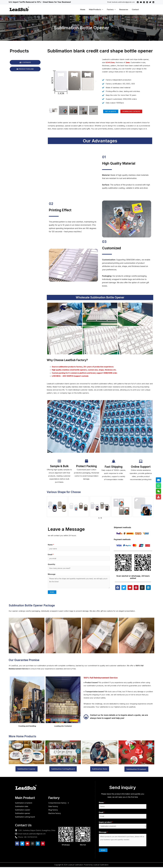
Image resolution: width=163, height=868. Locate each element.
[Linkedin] (153, 2)
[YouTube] (141, 2)
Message (52, 575)
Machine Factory (55, 814)
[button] (51, 81)
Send (52, 593)
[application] (103, 9)
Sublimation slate (22, 807)
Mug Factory (53, 811)
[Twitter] (150, 2)
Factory (112, 9)
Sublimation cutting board (25, 818)
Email (51, 555)
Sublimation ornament (24, 803)
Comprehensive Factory (59, 803)
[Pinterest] (147, 2)
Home (83, 9)
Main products (97, 9)
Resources (124, 9)
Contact (135, 9)
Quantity (52, 565)
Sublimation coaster (23, 811)
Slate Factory (53, 807)
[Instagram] (144, 2)
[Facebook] (138, 2)
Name (51, 545)
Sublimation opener (23, 814)
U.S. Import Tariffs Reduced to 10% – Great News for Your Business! (40, 2)
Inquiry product (106, 823)
